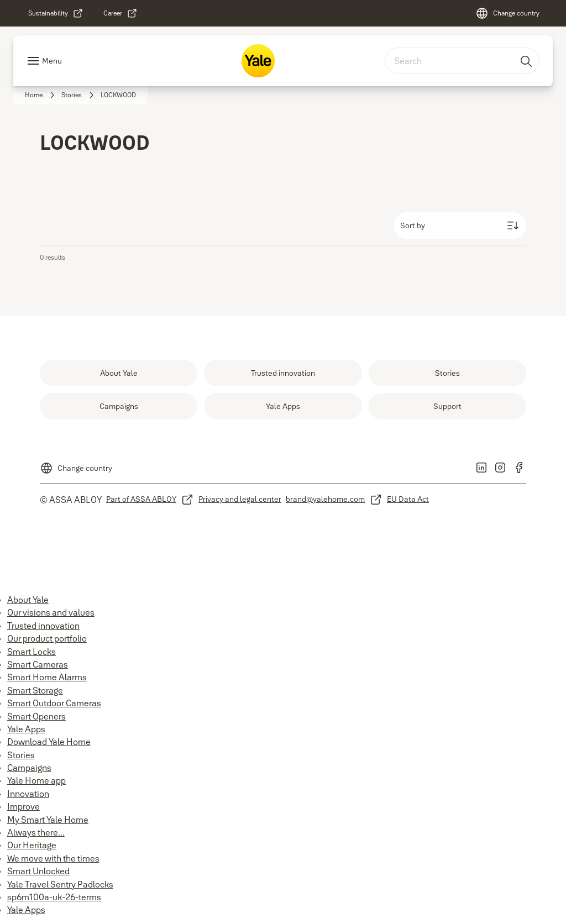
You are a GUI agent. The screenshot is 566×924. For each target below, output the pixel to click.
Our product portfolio (47, 638)
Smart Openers (36, 716)
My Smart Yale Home (48, 820)
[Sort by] (460, 225)
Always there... (36, 832)
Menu (52, 61)
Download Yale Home (49, 742)
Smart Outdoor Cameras (54, 703)
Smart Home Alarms (47, 677)
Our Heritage (32, 845)
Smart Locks (32, 652)
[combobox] (462, 61)
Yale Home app (36, 780)
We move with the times (53, 858)
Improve (23, 806)
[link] (56, 13)
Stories (21, 755)
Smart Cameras (38, 664)
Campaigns (29, 768)
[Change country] (507, 13)
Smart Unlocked (38, 871)
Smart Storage (35, 690)
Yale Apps (26, 729)
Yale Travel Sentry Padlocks (60, 884)
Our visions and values (51, 612)
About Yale (28, 600)
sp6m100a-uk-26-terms (54, 897)
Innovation (28, 794)
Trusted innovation (43, 626)
